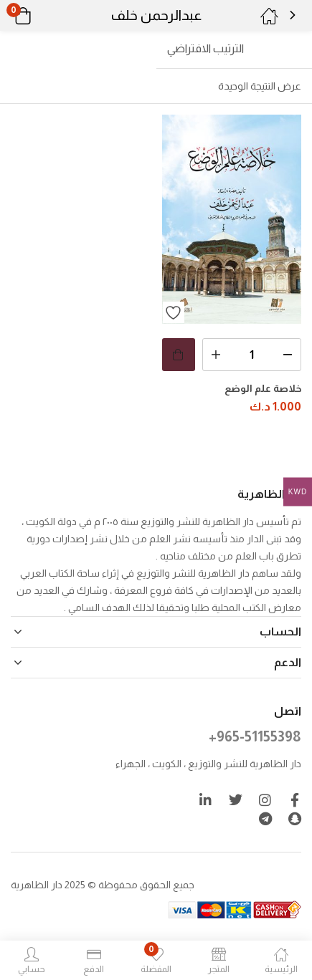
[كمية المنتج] (252, 355)
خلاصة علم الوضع (263, 388)
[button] (41, 16)
